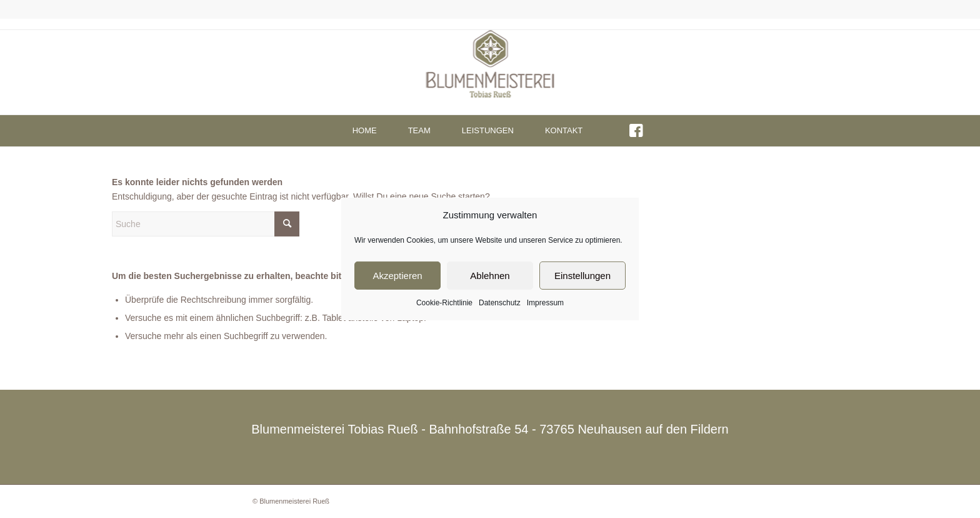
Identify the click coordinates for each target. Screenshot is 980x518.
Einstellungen (582, 276)
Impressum (545, 303)
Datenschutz (500, 303)
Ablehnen (490, 276)
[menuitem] (365, 131)
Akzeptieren (397, 276)
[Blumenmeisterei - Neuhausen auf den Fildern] (490, 72)
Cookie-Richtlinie (444, 303)
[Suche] (206, 224)
